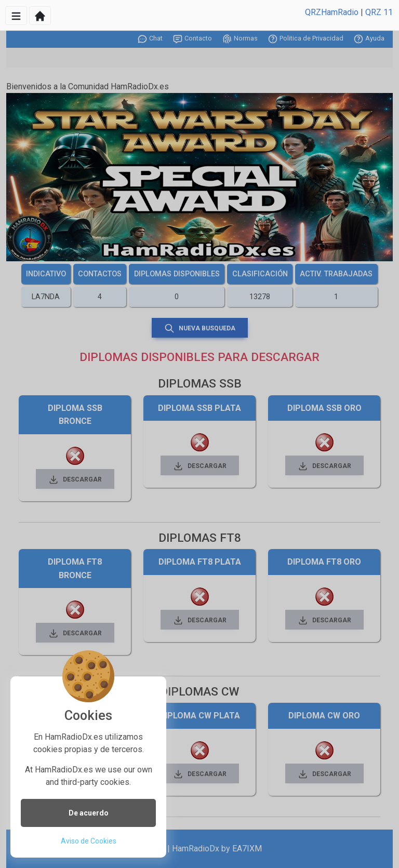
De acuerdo (89, 813)
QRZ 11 (379, 12)
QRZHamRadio (332, 12)
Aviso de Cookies (89, 841)
